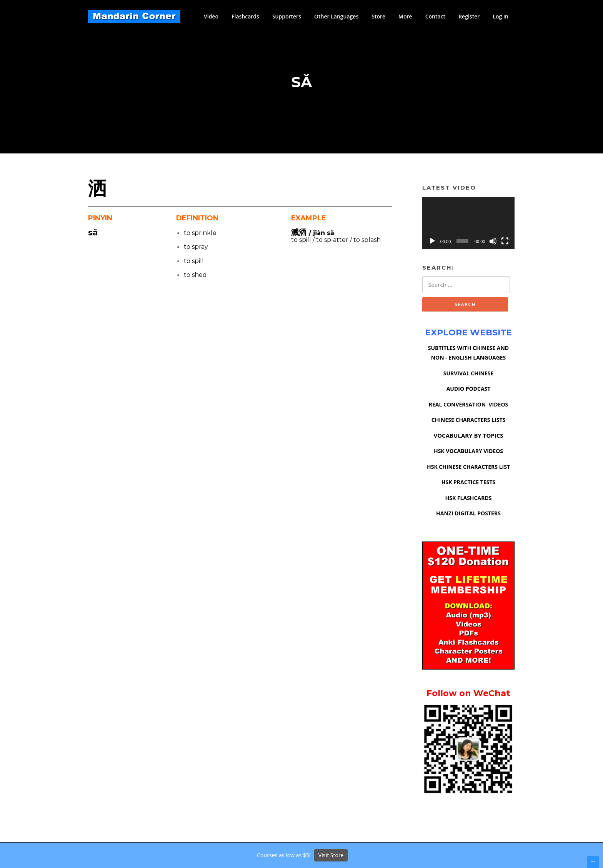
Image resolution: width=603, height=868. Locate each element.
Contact (435, 16)
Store (378, 16)
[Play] (432, 242)
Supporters (287, 16)
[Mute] (493, 242)
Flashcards (245, 16)
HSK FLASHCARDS (469, 499)
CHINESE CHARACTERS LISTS (468, 421)
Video (211, 16)
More (405, 16)
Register (469, 16)
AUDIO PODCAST (469, 390)
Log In (501, 16)
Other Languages (336, 16)
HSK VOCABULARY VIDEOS (468, 452)
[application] (468, 224)
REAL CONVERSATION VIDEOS (469, 406)
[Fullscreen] (505, 242)
